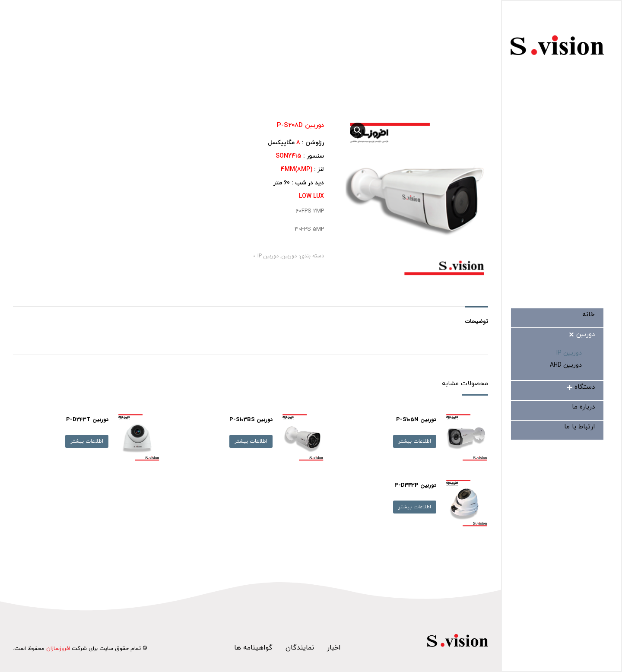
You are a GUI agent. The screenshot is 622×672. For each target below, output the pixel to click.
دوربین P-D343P (415, 485)
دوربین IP (268, 256)
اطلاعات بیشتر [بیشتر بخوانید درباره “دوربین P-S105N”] (415, 441)
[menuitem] (589, 315)
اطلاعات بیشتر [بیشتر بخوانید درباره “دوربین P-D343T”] (87, 441)
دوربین (289, 256)
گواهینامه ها (253, 648)
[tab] (477, 317)
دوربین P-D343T (87, 420)
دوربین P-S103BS (251, 420)
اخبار (334, 648)
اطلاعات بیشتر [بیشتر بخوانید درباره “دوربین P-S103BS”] (251, 441)
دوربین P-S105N (416, 420)
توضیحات (477, 322)
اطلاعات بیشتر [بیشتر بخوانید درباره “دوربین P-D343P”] (415, 507)
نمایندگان (300, 648)
